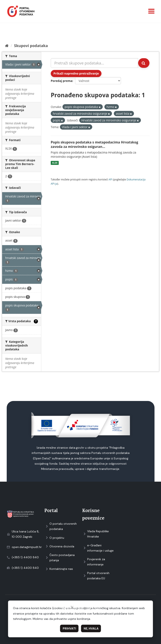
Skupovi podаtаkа (31, 46)
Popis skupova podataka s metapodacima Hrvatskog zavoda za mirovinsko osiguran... (94, 144)
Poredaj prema (62, 81)
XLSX (55, 163)
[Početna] (7, 46)
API (110, 179)
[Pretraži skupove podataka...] (94, 63)
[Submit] (144, 63)
